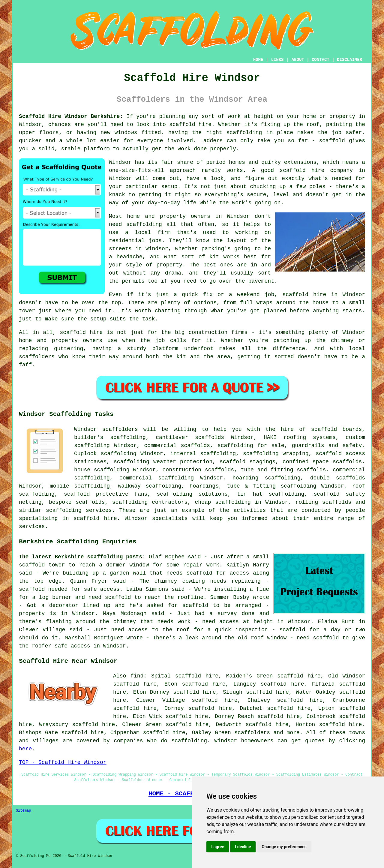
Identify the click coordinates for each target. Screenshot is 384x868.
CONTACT (321, 60)
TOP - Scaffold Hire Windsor (63, 762)
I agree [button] (218, 847)
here (25, 749)
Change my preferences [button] (284, 847)
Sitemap (23, 811)
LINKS (277, 60)
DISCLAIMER (349, 60)
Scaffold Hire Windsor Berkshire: (71, 116)
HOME (258, 60)
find (137, 676)
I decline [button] (243, 847)
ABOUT (298, 60)
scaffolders (120, 429)
